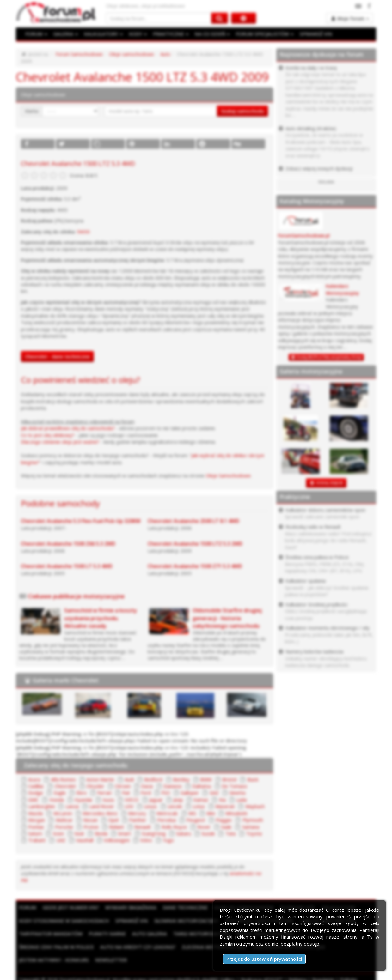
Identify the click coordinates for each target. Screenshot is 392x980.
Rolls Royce (174, 827)
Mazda (35, 813)
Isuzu (108, 800)
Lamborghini (41, 806)
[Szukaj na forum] (159, 18)
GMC (33, 800)
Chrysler (95, 786)
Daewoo (173, 786)
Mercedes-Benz (100, 813)
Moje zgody (64, 973)
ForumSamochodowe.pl (304, 236)
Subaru (184, 833)
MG (192, 813)
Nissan (90, 820)
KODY (136, 34)
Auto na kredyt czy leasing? (56, 947)
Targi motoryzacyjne (197, 934)
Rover (204, 827)
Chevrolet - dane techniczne (57, 356)
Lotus (199, 806)
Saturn (35, 833)
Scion (58, 833)
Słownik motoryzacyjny (182, 921)
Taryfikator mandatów (50, 934)
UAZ (61, 840)
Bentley (181, 779)
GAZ (214, 793)
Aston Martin (100, 779)
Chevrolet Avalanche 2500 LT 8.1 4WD (193, 521)
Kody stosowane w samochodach (63, 921)
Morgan (37, 820)
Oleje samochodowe (132, 54)
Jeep (178, 800)
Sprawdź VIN (129, 921)
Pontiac (36, 827)
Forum (28, 907)
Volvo (146, 840)
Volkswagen (117, 840)
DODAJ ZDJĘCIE (330, 483)
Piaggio (224, 820)
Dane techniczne (181, 907)
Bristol (229, 779)
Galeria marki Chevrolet (66, 680)
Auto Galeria (146, 934)
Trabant (37, 840)
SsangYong (154, 833)
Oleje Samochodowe (228, 475)
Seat (79, 833)
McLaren (63, 813)
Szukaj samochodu (242, 111)
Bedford (153, 779)
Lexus (150, 806)
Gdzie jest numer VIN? (70, 907)
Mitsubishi (236, 813)
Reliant (116, 827)
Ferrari (104, 793)
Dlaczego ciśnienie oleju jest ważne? (60, 442)
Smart (124, 833)
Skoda (101, 833)
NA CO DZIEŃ (210, 34)
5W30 (83, 232)
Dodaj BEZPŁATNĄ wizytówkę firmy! (329, 357)
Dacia (147, 786)
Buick (253, 779)
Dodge (36, 793)
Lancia (72, 806)
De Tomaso (234, 786)
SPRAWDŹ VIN (311, 34)
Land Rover (102, 806)
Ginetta (237, 793)
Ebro (81, 793)
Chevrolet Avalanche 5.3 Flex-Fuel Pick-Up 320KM (81, 521)
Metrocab (167, 813)
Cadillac (36, 786)
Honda (57, 800)
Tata (230, 833)
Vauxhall (85, 840)
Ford (146, 793)
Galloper (190, 793)
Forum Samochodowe (79, 54)
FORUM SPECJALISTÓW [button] (261, 34)
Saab (226, 827)
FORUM (36, 34)
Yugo (168, 840)
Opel (113, 820)
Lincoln (175, 806)
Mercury (137, 813)
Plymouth (253, 820)
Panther (138, 820)
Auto (165, 54)
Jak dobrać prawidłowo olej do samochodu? (68, 428)
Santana (251, 827)
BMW (206, 779)
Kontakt (90, 973)
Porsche (64, 827)
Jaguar (156, 800)
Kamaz (201, 800)
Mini (211, 813)
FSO (166, 793)
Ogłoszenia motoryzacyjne (203, 947)
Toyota (254, 833)
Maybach (255, 806)
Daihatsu (202, 786)
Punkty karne (105, 934)
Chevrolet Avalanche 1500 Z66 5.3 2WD (68, 544)
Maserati (225, 806)
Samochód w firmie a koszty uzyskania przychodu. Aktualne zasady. (101, 618)
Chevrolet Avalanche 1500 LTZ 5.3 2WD (195, 544)
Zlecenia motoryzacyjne (130, 947)
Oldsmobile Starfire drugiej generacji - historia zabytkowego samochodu (227, 618)
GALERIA (65, 34)
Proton (91, 827)
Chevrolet (65, 786)
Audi (129, 779)
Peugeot (196, 820)
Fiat (126, 793)
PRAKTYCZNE (169, 34)
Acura (34, 779)
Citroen (123, 786)
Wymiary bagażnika (128, 907)
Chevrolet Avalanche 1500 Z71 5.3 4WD (195, 566)
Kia (222, 800)
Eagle (60, 793)
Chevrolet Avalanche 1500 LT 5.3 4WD (67, 566)
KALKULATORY (102, 34)
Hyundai (83, 800)
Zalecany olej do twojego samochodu (76, 765)
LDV (129, 806)
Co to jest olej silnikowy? (48, 435)
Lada (241, 800)
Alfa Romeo (63, 779)
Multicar (64, 820)
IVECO (132, 800)
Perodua (166, 820)
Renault (143, 827)
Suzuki (208, 833)
